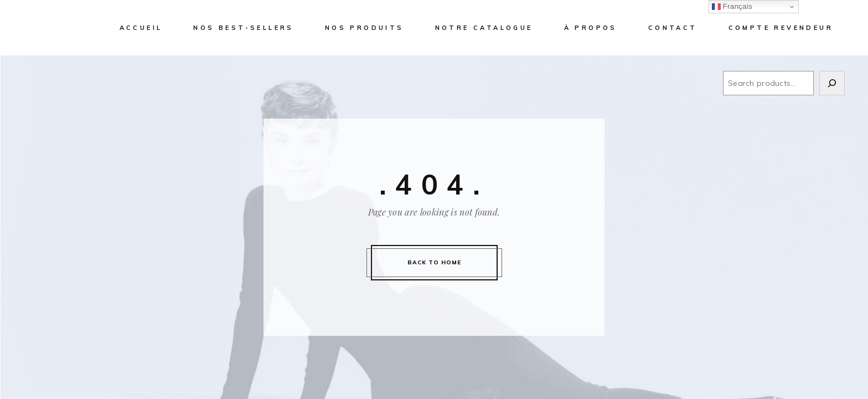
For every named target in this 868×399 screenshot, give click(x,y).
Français (732, 7)
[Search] (832, 83)
